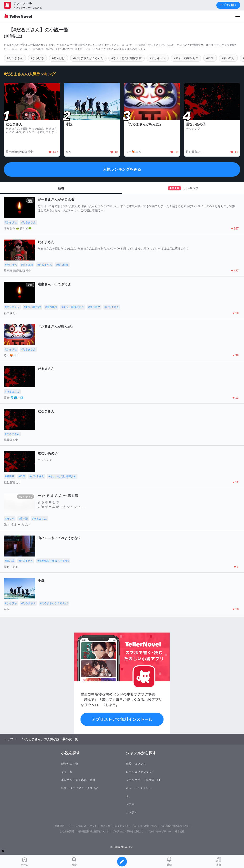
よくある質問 (67, 831)
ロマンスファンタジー (140, 772)
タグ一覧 (67, 772)
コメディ (132, 812)
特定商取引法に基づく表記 (175, 826)
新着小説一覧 (70, 764)
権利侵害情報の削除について (93, 831)
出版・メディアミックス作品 (80, 788)
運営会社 (180, 831)
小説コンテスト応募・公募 (78, 780)
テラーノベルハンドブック (82, 826)
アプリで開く (228, 5)
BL (128, 796)
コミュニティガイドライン (115, 826)
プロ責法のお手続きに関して (128, 831)
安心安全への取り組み (145, 826)
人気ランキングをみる (122, 169)
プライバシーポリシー (159, 831)
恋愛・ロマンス (136, 764)
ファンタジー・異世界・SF (143, 780)
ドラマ (130, 804)
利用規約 (60, 826)
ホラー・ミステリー (139, 788)
